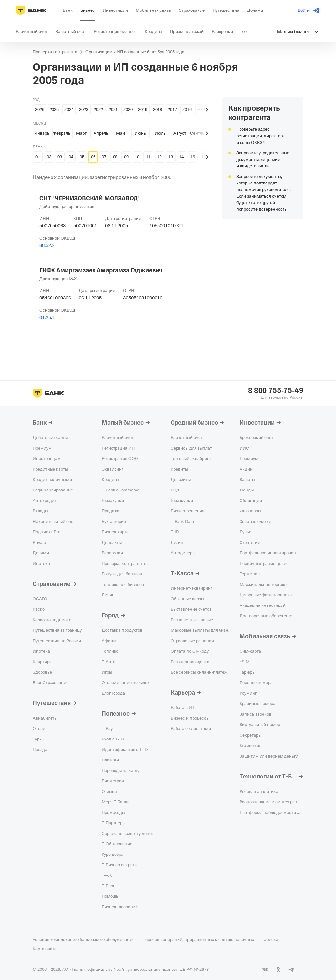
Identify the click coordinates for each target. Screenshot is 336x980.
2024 (69, 110)
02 (49, 157)
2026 (40, 110)
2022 (98, 110)
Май (121, 133)
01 (38, 157)
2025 (54, 110)
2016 (187, 110)
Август (180, 133)
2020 (128, 110)
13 (171, 157)
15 (193, 157)
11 (148, 157)
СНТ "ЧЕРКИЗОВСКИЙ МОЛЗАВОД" (90, 198)
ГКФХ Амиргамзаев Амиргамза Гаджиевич (101, 270)
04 (71, 157)
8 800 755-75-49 (276, 391)
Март (81, 133)
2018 (157, 110)
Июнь (140, 133)
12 (159, 157)
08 (115, 157)
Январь (42, 133)
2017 (172, 110)
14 (181, 157)
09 (126, 157)
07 (104, 157)
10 (137, 157)
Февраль (62, 133)
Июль (160, 133)
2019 (143, 110)
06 (93, 157)
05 (82, 157)
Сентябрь (199, 133)
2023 (84, 110)
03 (60, 157)
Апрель (101, 133)
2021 (113, 110)
